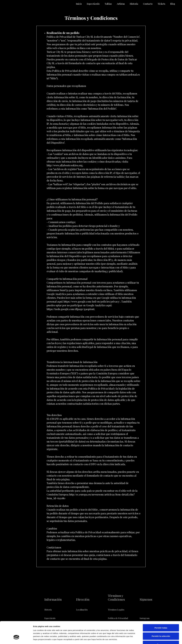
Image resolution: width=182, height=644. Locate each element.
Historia (134, 4)
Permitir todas (161, 611)
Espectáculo (93, 4)
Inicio (79, 4)
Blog (173, 4)
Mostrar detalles (137, 639)
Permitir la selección (161, 619)
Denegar (161, 627)
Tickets (161, 4)
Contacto (148, 4)
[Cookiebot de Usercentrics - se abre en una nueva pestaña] (16, 639)
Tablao (108, 4)
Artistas (121, 4)
